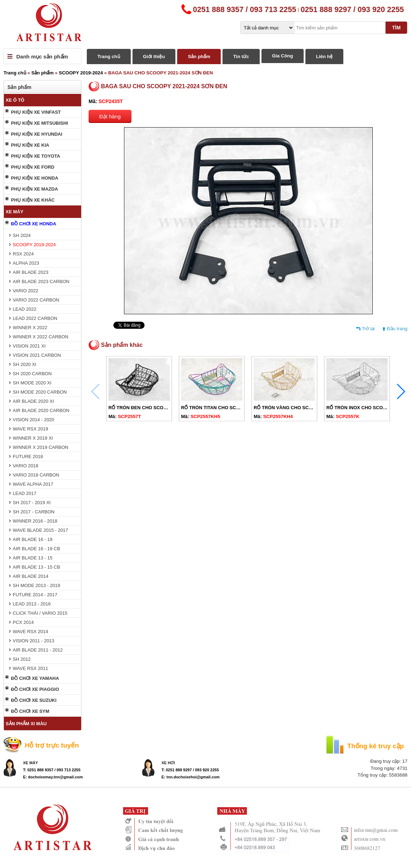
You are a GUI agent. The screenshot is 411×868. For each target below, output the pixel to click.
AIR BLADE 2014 (30, 576)
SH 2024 (22, 235)
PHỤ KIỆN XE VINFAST (36, 112)
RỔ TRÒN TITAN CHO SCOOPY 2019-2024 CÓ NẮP (236, 408)
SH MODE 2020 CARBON (40, 392)
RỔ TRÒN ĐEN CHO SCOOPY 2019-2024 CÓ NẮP (162, 408)
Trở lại (368, 329)
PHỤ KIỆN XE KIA (30, 145)
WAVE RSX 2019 (30, 429)
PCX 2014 (23, 622)
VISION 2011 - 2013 (33, 641)
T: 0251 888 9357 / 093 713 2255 (52, 770)
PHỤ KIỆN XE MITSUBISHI (40, 123)
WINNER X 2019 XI (33, 438)
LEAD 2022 (25, 309)
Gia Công (283, 56)
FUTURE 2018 (28, 456)
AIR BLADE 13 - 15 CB (36, 567)
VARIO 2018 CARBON (36, 475)
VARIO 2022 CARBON (36, 300)
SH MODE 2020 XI (32, 383)
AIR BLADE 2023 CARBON (41, 281)
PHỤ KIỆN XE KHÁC (33, 200)
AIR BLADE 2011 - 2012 (38, 650)
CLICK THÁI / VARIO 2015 (40, 613)
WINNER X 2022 (30, 328)
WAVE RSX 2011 (30, 668)
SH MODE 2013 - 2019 (36, 585)
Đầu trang (397, 329)
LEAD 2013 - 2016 (32, 604)
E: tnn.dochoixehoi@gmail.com (191, 777)
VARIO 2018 (26, 466)
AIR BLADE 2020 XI (33, 401)
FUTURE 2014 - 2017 (35, 595)
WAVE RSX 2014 (30, 632)
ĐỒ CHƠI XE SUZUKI (34, 700)
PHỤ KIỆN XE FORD (33, 167)
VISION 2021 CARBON (37, 355)
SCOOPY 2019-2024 (81, 73)
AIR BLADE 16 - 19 (33, 539)
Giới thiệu (154, 57)
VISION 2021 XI (29, 346)
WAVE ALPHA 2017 (33, 484)
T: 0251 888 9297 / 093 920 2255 (190, 770)
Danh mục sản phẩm (42, 57)
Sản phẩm (199, 57)
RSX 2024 (23, 254)
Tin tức (241, 57)
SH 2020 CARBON (32, 374)
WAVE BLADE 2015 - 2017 (40, 530)
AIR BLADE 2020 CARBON (41, 410)
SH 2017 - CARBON (34, 512)
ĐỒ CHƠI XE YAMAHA (35, 678)
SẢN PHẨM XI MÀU (26, 724)
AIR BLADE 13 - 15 (33, 558)
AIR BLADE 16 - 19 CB (36, 549)
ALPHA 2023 (26, 263)
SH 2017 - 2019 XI (32, 503)
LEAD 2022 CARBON (35, 318)
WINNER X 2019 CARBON (41, 447)
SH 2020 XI (25, 364)
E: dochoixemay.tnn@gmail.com (53, 777)
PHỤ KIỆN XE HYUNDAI (37, 134)
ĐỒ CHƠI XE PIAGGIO (35, 689)
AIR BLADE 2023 (30, 272)
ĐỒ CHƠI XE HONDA (34, 224)
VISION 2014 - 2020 (33, 420)
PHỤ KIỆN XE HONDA (35, 178)
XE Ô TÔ (15, 100)
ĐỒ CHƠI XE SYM (30, 711)
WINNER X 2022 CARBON (41, 337)
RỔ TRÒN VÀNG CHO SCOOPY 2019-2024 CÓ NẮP (309, 408)
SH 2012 (22, 659)
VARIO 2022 (26, 291)
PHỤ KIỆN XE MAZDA (35, 189)
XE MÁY (15, 212)
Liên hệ (324, 57)
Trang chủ (109, 57)
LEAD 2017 (25, 493)
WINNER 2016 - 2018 (35, 521)
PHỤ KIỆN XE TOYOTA (36, 156)
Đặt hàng (110, 116)
